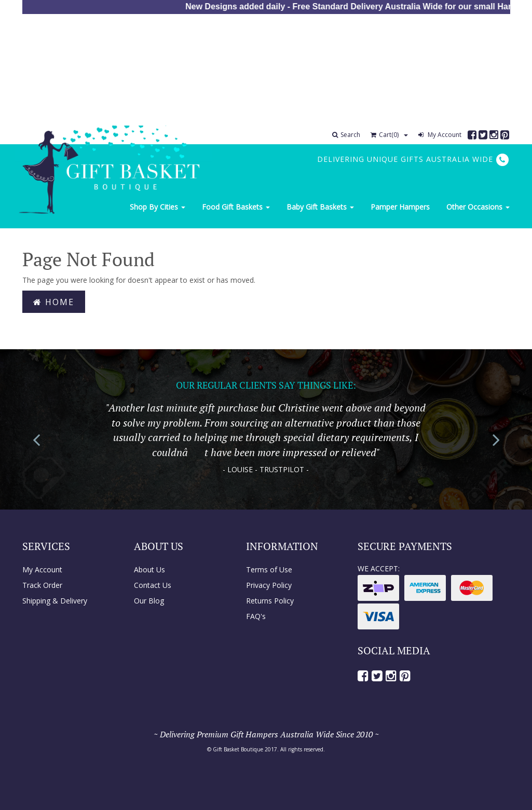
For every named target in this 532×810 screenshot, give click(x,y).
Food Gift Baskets (236, 207)
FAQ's (256, 616)
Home (54, 302)
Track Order (42, 585)
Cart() (385, 135)
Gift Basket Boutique (238, 749)
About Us (149, 569)
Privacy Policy (269, 585)
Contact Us (153, 585)
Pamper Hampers (400, 207)
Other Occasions (478, 207)
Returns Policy (270, 601)
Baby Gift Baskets (320, 207)
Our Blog (149, 601)
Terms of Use (269, 569)
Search (346, 135)
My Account (440, 135)
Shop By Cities (158, 207)
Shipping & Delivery (55, 601)
